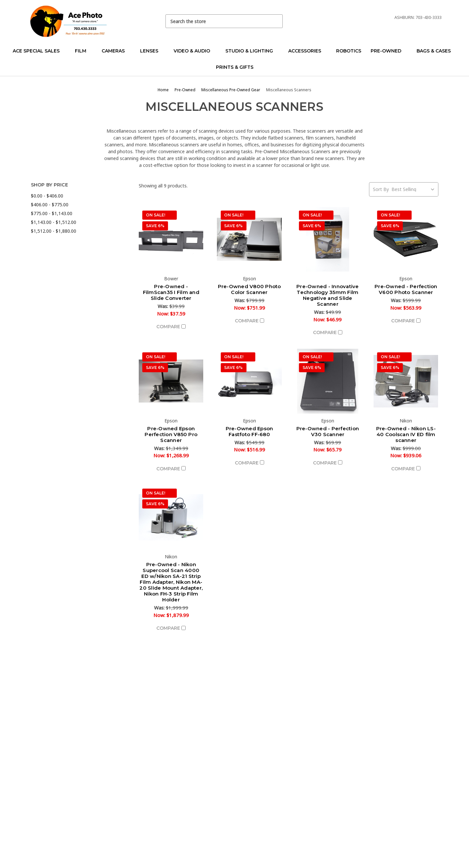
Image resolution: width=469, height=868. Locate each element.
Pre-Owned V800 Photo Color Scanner (249, 289)
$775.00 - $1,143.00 (52, 213)
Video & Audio (195, 51)
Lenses (152, 51)
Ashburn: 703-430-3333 (418, 17)
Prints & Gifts (235, 67)
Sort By (381, 189)
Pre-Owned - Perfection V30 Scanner (328, 431)
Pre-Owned (389, 51)
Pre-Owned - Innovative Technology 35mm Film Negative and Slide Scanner (328, 295)
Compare (171, 327)
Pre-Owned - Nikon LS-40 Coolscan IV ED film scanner (406, 434)
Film (83, 51)
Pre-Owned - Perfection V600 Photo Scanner (406, 289)
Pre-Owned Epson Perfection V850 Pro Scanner (171, 434)
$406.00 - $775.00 (50, 205)
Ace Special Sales (39, 51)
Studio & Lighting (252, 51)
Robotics (349, 51)
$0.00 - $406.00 (47, 196)
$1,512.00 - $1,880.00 (54, 231)
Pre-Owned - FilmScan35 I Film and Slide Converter (171, 292)
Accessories (307, 51)
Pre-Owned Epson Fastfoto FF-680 (249, 431)
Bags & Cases (436, 51)
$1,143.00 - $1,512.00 (54, 222)
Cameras (116, 51)
